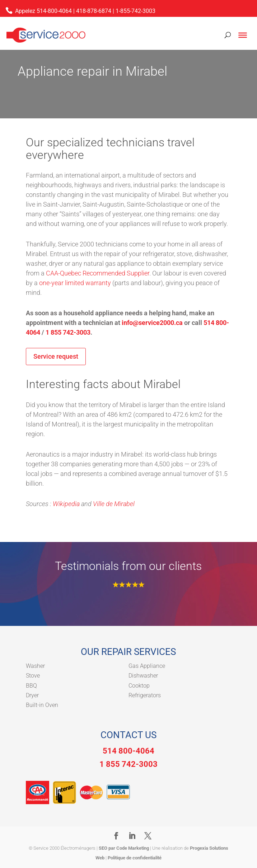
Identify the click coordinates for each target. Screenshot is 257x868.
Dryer (32, 695)
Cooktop (139, 686)
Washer (35, 666)
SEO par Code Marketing (124, 848)
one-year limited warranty (75, 283)
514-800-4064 (54, 11)
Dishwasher (143, 676)
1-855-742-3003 (135, 11)
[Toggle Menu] (243, 35)
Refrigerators (145, 695)
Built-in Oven (42, 705)
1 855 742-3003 (68, 332)
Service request (56, 356)
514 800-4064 (128, 751)
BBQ (31, 686)
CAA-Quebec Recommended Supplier (98, 273)
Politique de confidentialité (135, 858)
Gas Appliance (147, 666)
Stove (33, 676)
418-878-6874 (94, 11)
